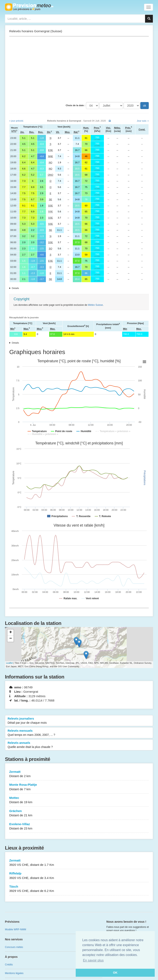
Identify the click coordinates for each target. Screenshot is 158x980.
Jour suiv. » (143, 121)
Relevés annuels (79, 745)
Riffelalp (79, 876)
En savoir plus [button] (93, 960)
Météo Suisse (95, 305)
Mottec (79, 800)
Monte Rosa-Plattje (79, 787)
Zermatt (79, 774)
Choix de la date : (75, 105)
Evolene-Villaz (79, 826)
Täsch (79, 889)
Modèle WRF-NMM (16, 929)
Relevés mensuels (79, 733)
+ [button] (11, 633)
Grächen (79, 813)
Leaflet (9, 663)
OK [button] (115, 973)
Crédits (9, 965)
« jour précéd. (16, 121)
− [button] (11, 639)
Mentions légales (14, 973)
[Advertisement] (79, 69)
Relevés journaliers (79, 721)
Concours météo (14, 947)
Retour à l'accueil (29, 7)
